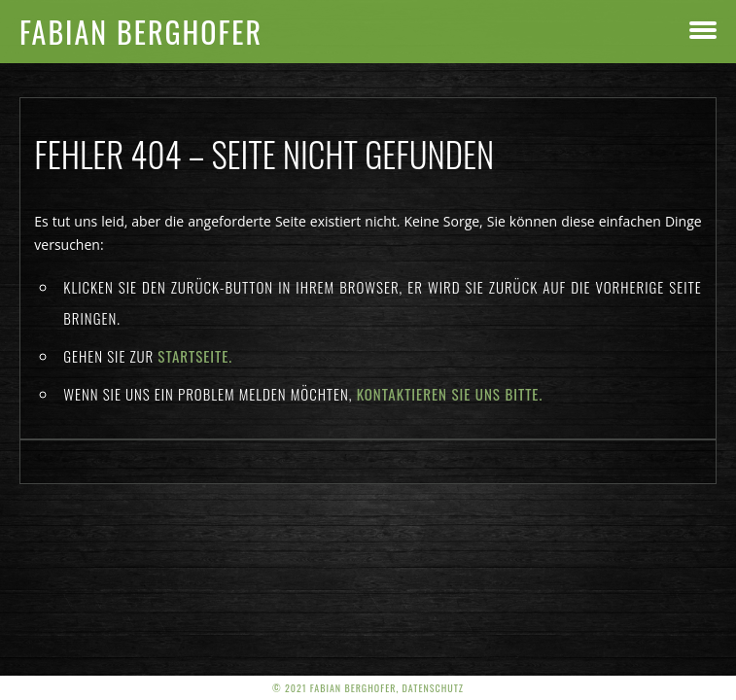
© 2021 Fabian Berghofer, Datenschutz (368, 688)
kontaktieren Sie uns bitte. (450, 394)
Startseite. (195, 356)
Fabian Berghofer (141, 32)
